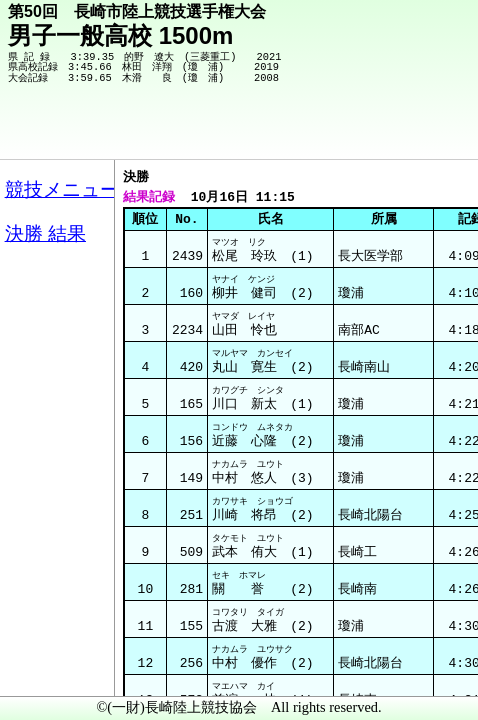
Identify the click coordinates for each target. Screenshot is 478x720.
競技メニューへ (393, 131)
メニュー (56, 669)
